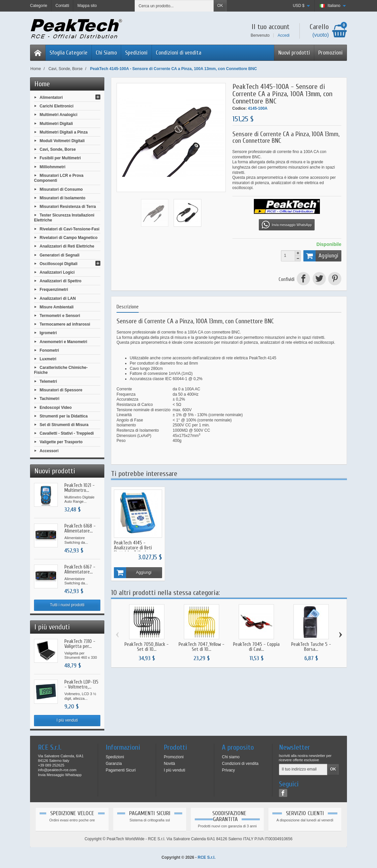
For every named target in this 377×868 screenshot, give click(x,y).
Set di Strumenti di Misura (64, 425)
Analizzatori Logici (57, 272)
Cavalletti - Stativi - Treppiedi (67, 433)
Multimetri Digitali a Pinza (64, 132)
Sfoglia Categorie (69, 53)
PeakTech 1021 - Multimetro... (80, 488)
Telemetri (48, 381)
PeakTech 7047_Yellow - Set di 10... (202, 647)
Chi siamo (231, 757)
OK (220, 6)
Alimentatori (51, 98)
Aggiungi (321, 256)
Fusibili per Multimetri (60, 158)
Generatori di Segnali (60, 255)
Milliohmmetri (52, 167)
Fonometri (49, 350)
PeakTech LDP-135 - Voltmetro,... (81, 685)
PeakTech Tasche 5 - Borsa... (311, 647)
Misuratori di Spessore (61, 390)
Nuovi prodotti (294, 53)
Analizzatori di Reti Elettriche (67, 246)
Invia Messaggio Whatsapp (60, 775)
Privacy (228, 770)
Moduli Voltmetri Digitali (62, 141)
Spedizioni (136, 53)
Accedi (284, 35)
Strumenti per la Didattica (64, 416)
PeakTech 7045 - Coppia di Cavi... (256, 647)
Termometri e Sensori (60, 316)
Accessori (49, 451)
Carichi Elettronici (57, 106)
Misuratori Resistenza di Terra (68, 207)
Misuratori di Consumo (61, 189)
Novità (169, 764)
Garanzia (114, 764)
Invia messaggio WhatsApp (287, 225)
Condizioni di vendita (179, 53)
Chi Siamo (106, 53)
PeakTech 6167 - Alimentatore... (80, 570)
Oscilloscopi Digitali (59, 263)
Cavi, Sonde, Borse (58, 149)
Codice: (240, 108)
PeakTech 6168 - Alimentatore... (80, 529)
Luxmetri (48, 359)
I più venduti (67, 720)
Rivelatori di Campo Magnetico (69, 238)
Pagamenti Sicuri (121, 770)
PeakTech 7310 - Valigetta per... (80, 644)
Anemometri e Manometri (63, 341)
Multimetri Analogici (58, 115)
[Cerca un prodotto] (174, 6)
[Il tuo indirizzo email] (303, 769)
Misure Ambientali (57, 307)
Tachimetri (50, 399)
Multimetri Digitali (56, 123)
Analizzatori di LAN (58, 298)
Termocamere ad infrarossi (65, 324)
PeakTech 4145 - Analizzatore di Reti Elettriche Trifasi (133, 548)
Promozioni (330, 53)
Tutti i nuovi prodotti (67, 605)
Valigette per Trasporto (61, 442)
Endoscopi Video (56, 407)
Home (42, 84)
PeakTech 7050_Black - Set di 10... (147, 647)
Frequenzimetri (54, 290)
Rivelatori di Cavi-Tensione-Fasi (69, 229)
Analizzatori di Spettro (61, 281)
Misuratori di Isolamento (63, 198)
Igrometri (48, 333)
